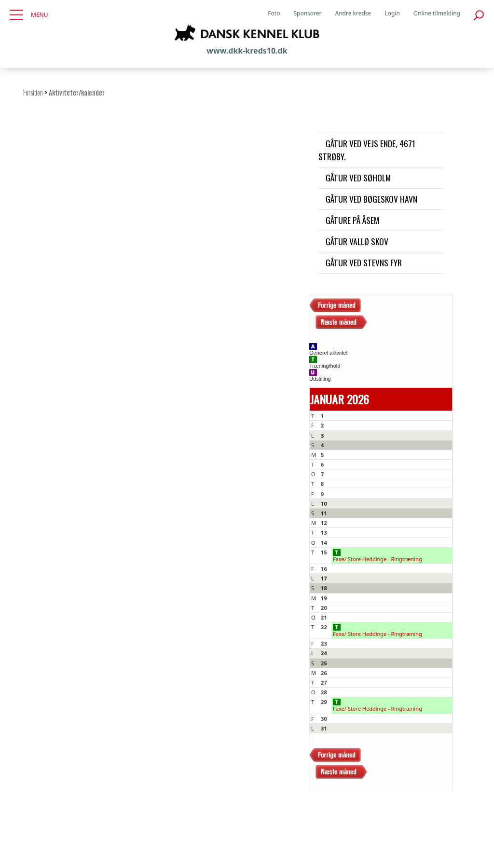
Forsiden (33, 92)
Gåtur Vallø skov (357, 241)
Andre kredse (353, 14)
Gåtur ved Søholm (358, 178)
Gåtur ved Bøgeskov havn (371, 199)
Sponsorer (307, 14)
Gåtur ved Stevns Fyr (364, 262)
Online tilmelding (437, 14)
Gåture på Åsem (352, 220)
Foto (274, 14)
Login (392, 14)
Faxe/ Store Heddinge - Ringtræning (377, 556)
